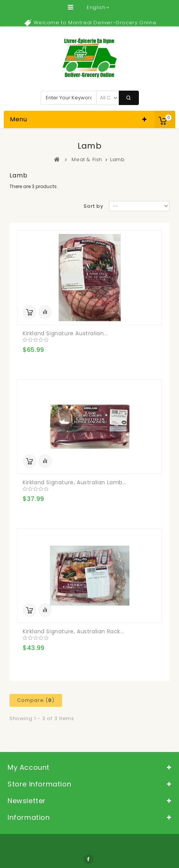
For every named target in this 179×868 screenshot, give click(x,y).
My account (29, 767)
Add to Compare (45, 312)
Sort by (93, 206)
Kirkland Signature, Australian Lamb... (75, 482)
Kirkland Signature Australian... (65, 333)
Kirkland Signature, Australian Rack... (74, 631)
